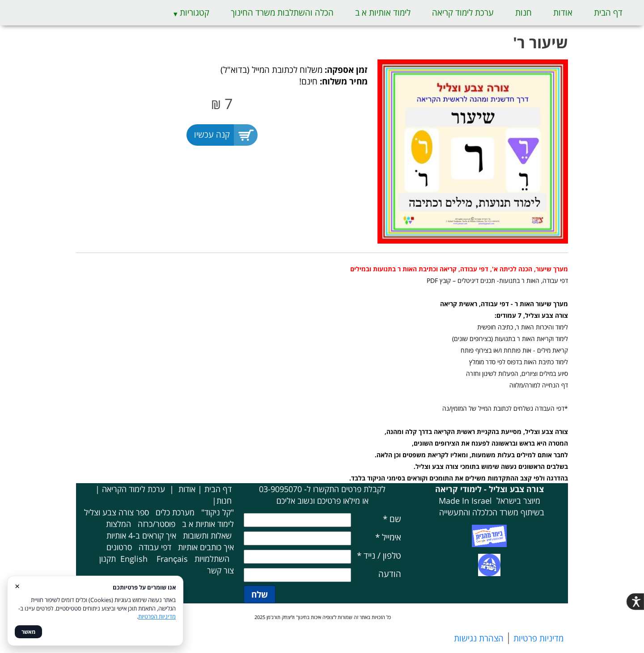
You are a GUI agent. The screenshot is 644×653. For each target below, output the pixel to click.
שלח (260, 594)
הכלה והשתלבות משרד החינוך (282, 13)
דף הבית (608, 13)
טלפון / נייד (379, 556)
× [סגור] (17, 586)
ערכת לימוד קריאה (463, 13)
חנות (523, 13)
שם (392, 519)
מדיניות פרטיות (538, 638)
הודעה (390, 574)
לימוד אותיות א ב (383, 13)
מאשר (28, 632)
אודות (563, 13)
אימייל (388, 537)
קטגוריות (195, 13)
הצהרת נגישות (479, 638)
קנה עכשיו (212, 135)
